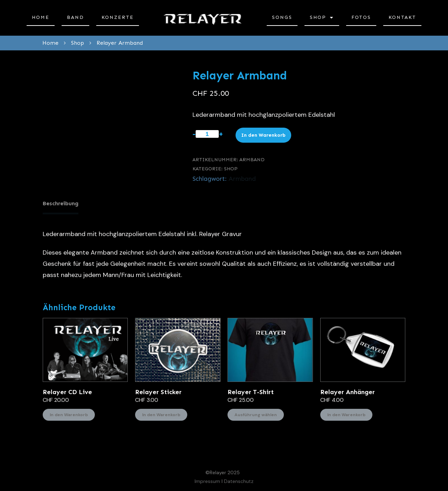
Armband (242, 179)
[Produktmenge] (207, 134)
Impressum (207, 479)
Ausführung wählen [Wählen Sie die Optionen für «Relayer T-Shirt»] (256, 412)
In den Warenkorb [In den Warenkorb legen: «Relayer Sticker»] (161, 412)
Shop (231, 169)
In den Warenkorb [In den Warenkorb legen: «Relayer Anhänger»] (346, 412)
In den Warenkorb (263, 135)
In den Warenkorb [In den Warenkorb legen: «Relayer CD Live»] (69, 412)
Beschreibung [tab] (61, 203)
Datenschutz (239, 479)
